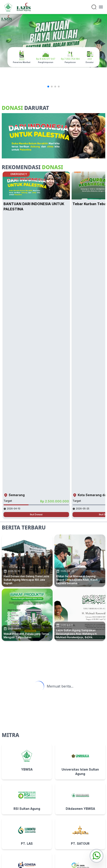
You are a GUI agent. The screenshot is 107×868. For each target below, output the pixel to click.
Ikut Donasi (36, 514)
